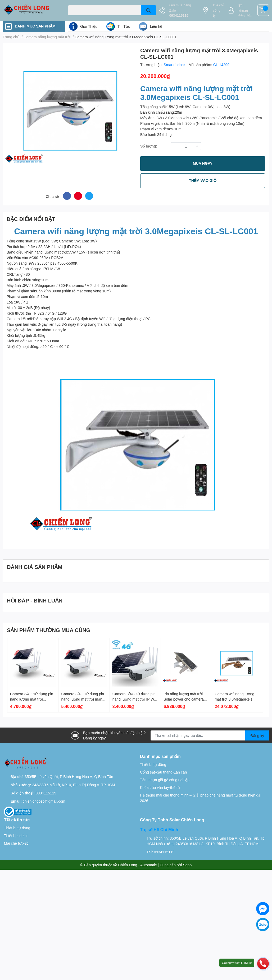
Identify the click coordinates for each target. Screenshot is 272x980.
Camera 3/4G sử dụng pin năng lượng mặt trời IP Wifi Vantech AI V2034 (135, 699)
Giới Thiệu (89, 26)
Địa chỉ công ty (218, 10)
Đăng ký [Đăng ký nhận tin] (257, 736)
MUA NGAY (203, 163)
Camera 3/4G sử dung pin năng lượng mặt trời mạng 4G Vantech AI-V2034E (83, 699)
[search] (149, 10)
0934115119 (179, 15)
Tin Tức (124, 26)
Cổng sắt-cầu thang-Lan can (163, 772)
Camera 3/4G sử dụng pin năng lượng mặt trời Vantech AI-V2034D (32, 699)
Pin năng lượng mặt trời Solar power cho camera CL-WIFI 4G (184, 699)
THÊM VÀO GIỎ (203, 180)
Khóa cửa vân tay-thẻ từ (160, 787)
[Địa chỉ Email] (210, 735)
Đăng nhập (245, 15)
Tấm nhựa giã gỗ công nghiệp (165, 780)
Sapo (187, 865)
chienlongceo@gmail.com (44, 801)
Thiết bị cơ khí (16, 836)
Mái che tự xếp (16, 843)
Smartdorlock (175, 65)
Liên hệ (156, 26)
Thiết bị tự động (153, 764)
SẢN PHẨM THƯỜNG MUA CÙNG (49, 630)
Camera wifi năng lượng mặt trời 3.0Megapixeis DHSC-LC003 (235, 699)
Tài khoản (243, 8)
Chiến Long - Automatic (138, 865)
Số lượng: (149, 146)
